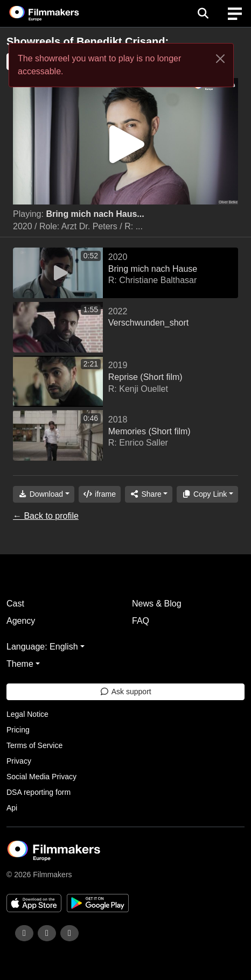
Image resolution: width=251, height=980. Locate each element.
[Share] (149, 494)
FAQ (141, 621)
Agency (21, 621)
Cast (15, 604)
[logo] (57, 13)
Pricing (18, 730)
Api (12, 808)
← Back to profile (46, 516)
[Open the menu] (203, 13)
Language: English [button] (42, 647)
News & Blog (157, 604)
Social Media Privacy (41, 777)
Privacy (19, 761)
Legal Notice (27, 714)
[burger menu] (235, 14)
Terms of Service (34, 745)
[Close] (220, 59)
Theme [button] (20, 664)
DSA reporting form (39, 792)
